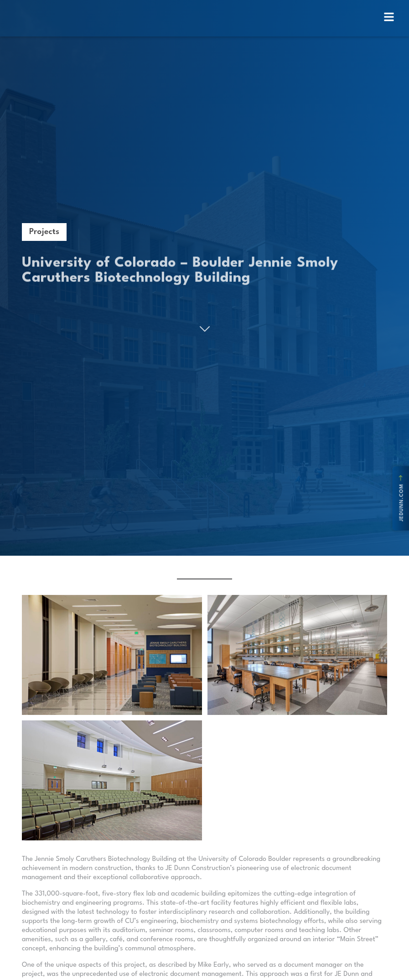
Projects (44, 232)
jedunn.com (401, 498)
